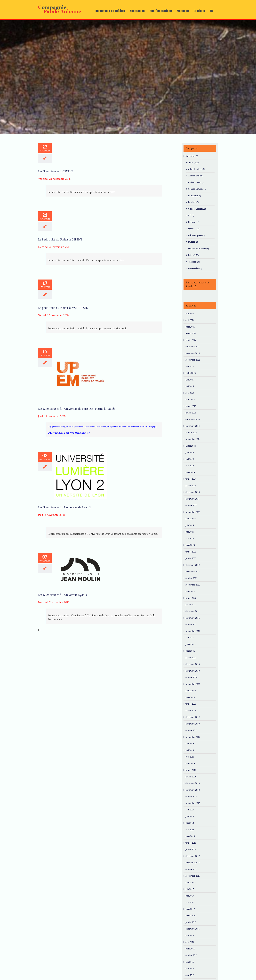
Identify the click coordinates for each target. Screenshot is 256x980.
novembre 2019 (193, 724)
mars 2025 (190, 399)
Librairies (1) (194, 222)
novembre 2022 (193, 572)
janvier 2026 (191, 340)
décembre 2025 (193, 347)
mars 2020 (190, 697)
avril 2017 (190, 902)
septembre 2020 (193, 684)
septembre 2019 (193, 737)
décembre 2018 (193, 783)
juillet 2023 (191, 519)
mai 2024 (190, 459)
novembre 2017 (193, 863)
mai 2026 (190, 314)
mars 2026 (190, 327)
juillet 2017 (191, 883)
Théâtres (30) (194, 262)
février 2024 (191, 479)
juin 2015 (190, 962)
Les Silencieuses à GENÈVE (56, 171)
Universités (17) (195, 268)
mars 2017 (190, 909)
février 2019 (191, 770)
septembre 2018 (193, 803)
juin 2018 (190, 816)
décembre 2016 (193, 929)
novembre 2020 (193, 671)
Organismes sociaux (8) (199, 249)
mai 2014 (190, 968)
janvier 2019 (191, 777)
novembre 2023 (193, 499)
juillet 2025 (191, 373)
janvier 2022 (191, 605)
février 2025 (191, 406)
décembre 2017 (193, 856)
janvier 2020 (191, 711)
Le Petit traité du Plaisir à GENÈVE (60, 239)
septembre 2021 (193, 631)
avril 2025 (190, 393)
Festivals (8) (194, 202)
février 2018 (191, 843)
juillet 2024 (191, 446)
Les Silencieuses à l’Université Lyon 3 (63, 595)
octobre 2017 (191, 869)
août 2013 (190, 975)
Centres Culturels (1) (197, 189)
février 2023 (191, 552)
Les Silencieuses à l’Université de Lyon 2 (64, 507)
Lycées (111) (194, 229)
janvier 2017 (191, 922)
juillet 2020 (191, 691)
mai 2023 (190, 532)
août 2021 (190, 638)
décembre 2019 (193, 717)
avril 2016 (190, 942)
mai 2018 (190, 823)
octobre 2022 (191, 578)
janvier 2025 (191, 413)
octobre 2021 (191, 624)
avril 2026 (190, 320)
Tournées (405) (192, 163)
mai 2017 (190, 896)
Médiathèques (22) (197, 235)
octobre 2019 (191, 730)
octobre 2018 (191, 796)
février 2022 (191, 598)
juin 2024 (190, 452)
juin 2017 (190, 889)
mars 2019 (190, 763)
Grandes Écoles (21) (197, 209)
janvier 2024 (191, 486)
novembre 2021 (193, 618)
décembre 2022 (193, 565)
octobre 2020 (191, 677)
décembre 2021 (193, 611)
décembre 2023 (193, 492)
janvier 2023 (191, 558)
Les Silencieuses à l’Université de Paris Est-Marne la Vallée (77, 409)
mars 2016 (190, 949)
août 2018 (190, 810)
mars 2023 (190, 545)
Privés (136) (193, 255)
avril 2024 (190, 466)
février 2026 (191, 333)
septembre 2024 (193, 439)
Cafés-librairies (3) (196, 182)
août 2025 (190, 366)
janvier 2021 (191, 658)
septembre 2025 (193, 360)
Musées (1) (193, 242)
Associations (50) (196, 176)
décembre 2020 (193, 664)
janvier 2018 (191, 849)
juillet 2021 (191, 644)
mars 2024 (190, 472)
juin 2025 (190, 380)
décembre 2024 (193, 419)
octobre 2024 (191, 433)
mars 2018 (190, 836)
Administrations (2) (197, 169)
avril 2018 (190, 830)
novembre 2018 (193, 790)
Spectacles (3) (192, 156)
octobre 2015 (191, 955)
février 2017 (191, 916)
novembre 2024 (193, 426)
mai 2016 (190, 935)
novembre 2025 (193, 353)
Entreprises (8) (195, 196)
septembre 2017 (193, 876)
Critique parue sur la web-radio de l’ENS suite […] (69, 433)
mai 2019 (190, 750)
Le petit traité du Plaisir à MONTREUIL (63, 308)
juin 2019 (190, 744)
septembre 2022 (193, 585)
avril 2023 (190, 539)
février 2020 (191, 704)
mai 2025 (190, 386)
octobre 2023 (191, 505)
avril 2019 (190, 757)
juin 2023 (190, 525)
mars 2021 (190, 651)
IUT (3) (191, 215)
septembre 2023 (193, 512)
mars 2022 (190, 591)
